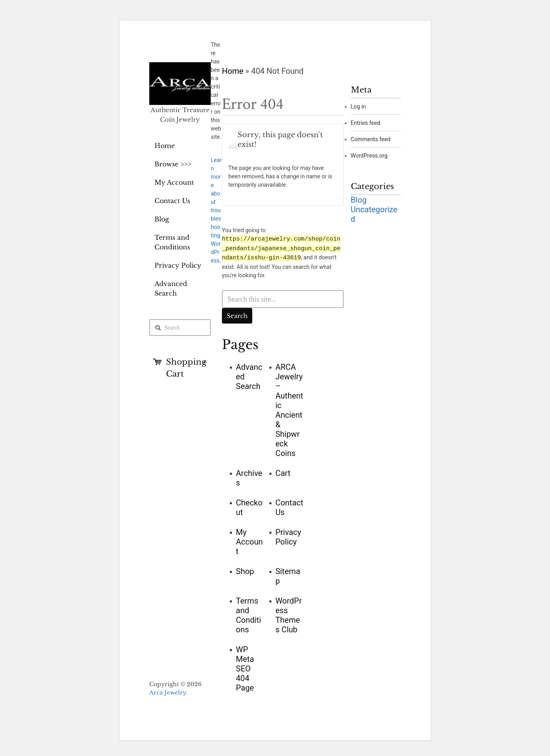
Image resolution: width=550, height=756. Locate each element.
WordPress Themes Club (289, 614)
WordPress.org (369, 156)
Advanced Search (171, 288)
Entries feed (366, 123)
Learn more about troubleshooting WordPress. (216, 210)
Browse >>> (173, 164)
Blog (162, 219)
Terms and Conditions (172, 242)
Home (165, 146)
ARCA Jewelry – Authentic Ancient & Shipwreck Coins (289, 409)
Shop (245, 570)
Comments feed (371, 139)
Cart (283, 472)
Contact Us (172, 201)
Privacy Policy (178, 265)
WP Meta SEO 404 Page (245, 668)
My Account (174, 182)
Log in (358, 107)
